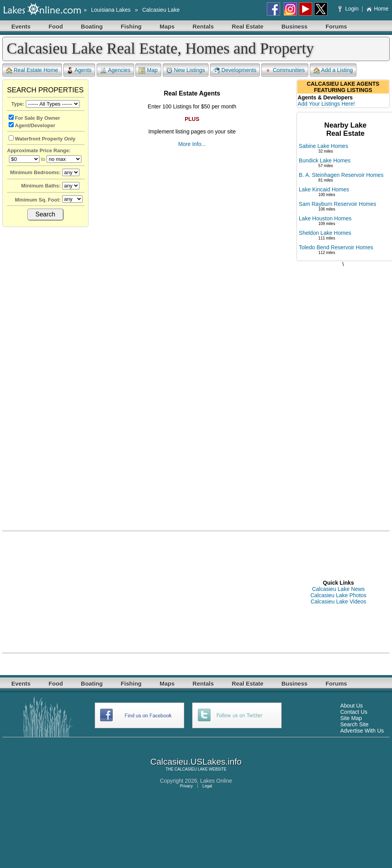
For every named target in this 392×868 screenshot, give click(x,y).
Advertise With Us (362, 731)
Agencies (115, 70)
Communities (285, 70)
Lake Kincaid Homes (324, 189)
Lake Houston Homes (325, 218)
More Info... (192, 144)
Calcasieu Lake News (339, 589)
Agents (79, 70)
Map (148, 70)
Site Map (351, 718)
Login (349, 9)
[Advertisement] (343, 391)
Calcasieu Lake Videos (338, 601)
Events (21, 26)
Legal (207, 786)
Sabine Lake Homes (324, 146)
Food (56, 26)
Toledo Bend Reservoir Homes (336, 247)
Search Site (354, 724)
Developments (235, 70)
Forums (336, 26)
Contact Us (354, 712)
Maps (167, 26)
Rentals (203, 26)
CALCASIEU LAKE (191, 769)
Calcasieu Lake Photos (338, 595)
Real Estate (248, 26)
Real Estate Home (32, 70)
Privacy (186, 786)
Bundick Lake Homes (325, 160)
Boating (92, 26)
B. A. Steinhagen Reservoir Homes (341, 175)
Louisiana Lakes (111, 10)
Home (377, 9)
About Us (352, 706)
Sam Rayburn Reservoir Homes (338, 204)
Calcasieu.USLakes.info (196, 762)
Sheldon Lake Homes (325, 233)
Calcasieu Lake (161, 10)
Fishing (131, 26)
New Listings (186, 70)
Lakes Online (216, 781)
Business (294, 26)
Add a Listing (333, 70)
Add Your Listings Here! (326, 104)
